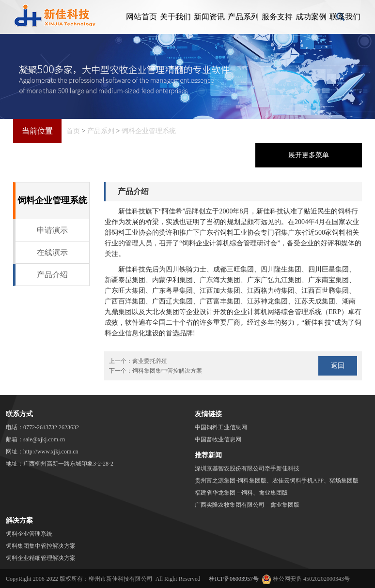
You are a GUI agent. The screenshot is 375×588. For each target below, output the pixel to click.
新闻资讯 (209, 17)
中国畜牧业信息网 (218, 439)
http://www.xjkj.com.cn (51, 452)
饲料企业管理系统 (149, 131)
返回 (338, 366)
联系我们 (345, 17)
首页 (73, 131)
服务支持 (277, 17)
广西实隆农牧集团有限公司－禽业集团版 (247, 505)
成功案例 (311, 17)
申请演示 (52, 230)
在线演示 (52, 252)
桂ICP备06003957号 (234, 579)
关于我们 (175, 17)
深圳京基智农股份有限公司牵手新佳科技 (247, 468)
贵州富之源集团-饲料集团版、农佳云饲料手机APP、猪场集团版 (277, 481)
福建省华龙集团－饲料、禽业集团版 (241, 493)
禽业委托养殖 (150, 361)
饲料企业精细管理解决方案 (41, 558)
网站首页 (141, 17)
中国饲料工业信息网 (221, 427)
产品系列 (243, 17)
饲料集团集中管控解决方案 (167, 371)
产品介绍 (52, 275)
